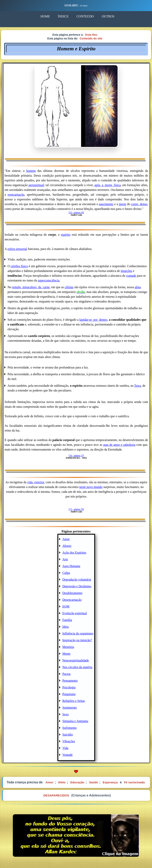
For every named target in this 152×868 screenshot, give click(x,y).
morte (122, 204)
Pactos (66, 674)
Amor (66, 539)
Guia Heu (91, 35)
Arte (65, 559)
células (69, 287)
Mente (66, 654)
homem (31, 171)
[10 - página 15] (76, 456)
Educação (77, 782)
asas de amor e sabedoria (119, 445)
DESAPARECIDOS (56, 795)
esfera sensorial (17, 249)
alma (138, 287)
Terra (138, 386)
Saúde (94, 782)
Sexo (66, 714)
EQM (66, 606)
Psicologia (69, 687)
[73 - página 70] (76, 509)
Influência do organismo (78, 633)
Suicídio (68, 734)
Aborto (67, 546)
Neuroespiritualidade (76, 660)
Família (67, 620)
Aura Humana (71, 566)
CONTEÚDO (85, 16)
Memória (68, 647)
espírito (66, 235)
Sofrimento (69, 728)
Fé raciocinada (134, 782)
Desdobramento (72, 593)
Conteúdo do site (91, 38)
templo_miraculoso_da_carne (31, 287)
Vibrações (69, 741)
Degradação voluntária (77, 579)
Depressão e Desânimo (77, 586)
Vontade (67, 755)
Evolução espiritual (75, 613)
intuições (126, 271)
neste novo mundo (91, 487)
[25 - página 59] (76, 212)
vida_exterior (36, 482)
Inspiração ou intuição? (77, 640)
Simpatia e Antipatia (75, 721)
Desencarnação (72, 600)
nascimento (106, 204)
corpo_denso (139, 204)
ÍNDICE (63, 16)
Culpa (66, 573)
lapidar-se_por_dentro (93, 320)
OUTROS (108, 16)
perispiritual (36, 185)
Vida (65, 748)
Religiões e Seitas (74, 701)
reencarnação (16, 195)
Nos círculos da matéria (77, 667)
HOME (45, 16)
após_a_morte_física (107, 185)
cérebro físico (19, 266)
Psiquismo (69, 694)
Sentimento (70, 708)
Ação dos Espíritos (74, 553)
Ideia (66, 627)
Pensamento (70, 681)
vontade (131, 276)
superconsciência (49, 280)
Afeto (62, 782)
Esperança (110, 782)
